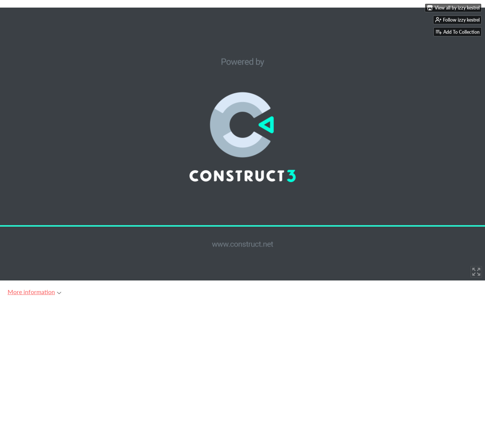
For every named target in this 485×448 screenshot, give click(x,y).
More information (34, 292)
